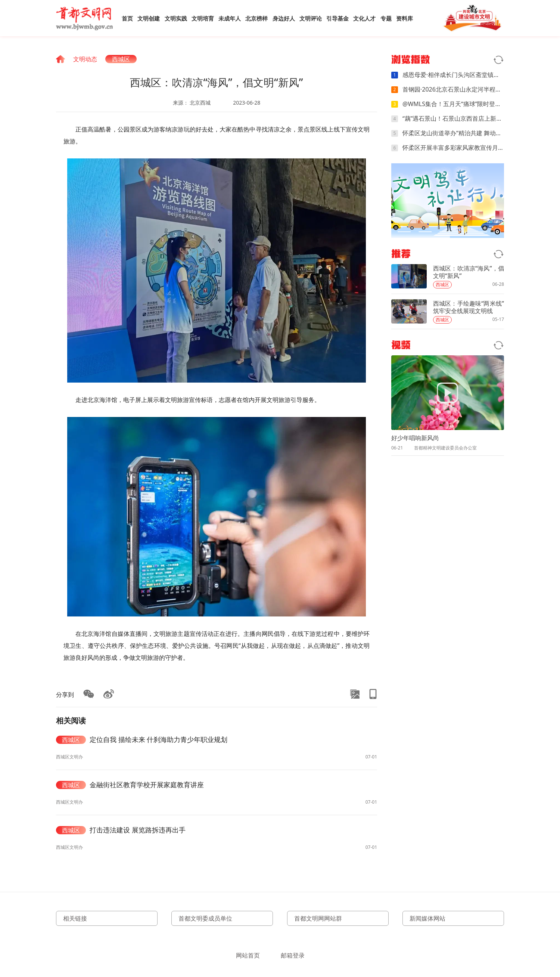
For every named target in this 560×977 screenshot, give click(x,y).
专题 (386, 18)
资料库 (405, 18)
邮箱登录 (293, 955)
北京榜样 (256, 18)
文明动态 (85, 59)
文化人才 (364, 18)
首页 (127, 18)
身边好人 (284, 18)
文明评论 (311, 18)
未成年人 (230, 18)
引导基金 (337, 18)
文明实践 (176, 18)
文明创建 (149, 18)
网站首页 (248, 955)
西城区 (121, 59)
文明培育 (203, 18)
